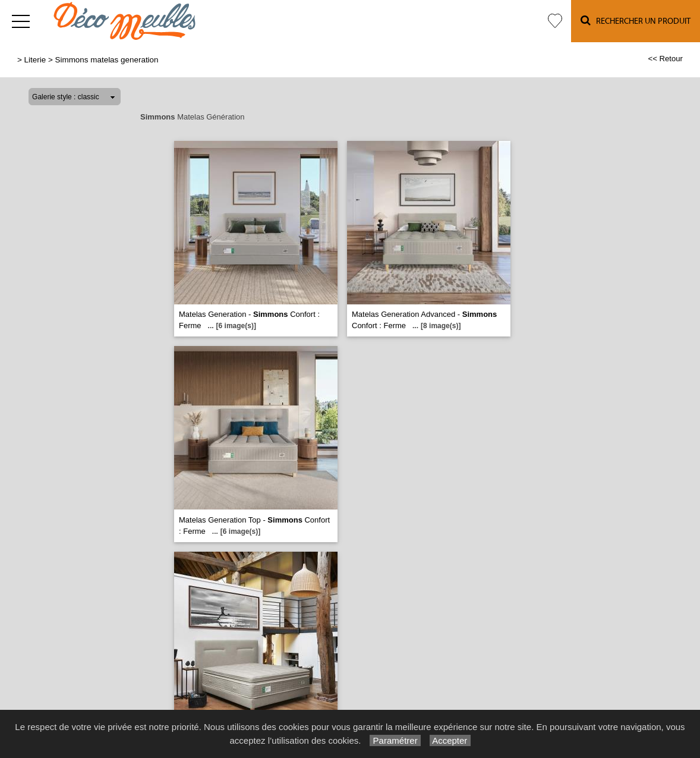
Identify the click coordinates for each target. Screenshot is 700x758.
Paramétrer (395, 740)
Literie (35, 60)
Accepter (450, 740)
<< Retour (665, 59)
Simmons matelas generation (107, 60)
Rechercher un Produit (636, 21)
